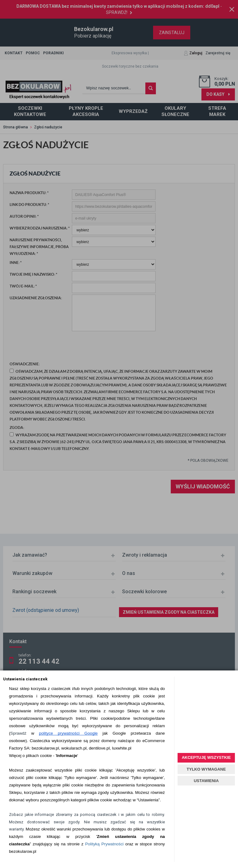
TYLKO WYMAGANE (206, 769)
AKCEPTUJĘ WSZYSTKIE (206, 757)
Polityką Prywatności (104, 844)
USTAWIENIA (206, 781)
